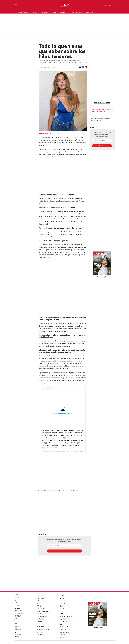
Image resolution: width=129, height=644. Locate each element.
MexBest (17, 609)
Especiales (40, 596)
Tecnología (40, 634)
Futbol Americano (42, 617)
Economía (40, 631)
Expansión (40, 626)
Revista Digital (108, 5)
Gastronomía (18, 610)
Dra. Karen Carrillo (63, 451)
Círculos (45, 12)
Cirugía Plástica (73, 491)
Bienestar (17, 617)
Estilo (39, 600)
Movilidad (62, 631)
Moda (54, 12)
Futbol (39, 613)
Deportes (40, 604)
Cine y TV (39, 605)
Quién (17, 594)
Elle (16, 623)
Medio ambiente (64, 626)
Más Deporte (41, 620)
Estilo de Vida (18, 618)
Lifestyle (39, 621)
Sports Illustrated (43, 612)
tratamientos (49, 216)
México (61, 602)
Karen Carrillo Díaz (62, 149)
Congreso (62, 604)
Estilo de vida (18, 630)
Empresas (40, 628)
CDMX (61, 605)
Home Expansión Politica (44, 629)
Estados (62, 607)
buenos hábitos (65, 366)
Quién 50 (107, 12)
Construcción (63, 615)
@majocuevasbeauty (56, 134)
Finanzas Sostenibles (66, 633)
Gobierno (62, 600)
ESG (38, 637)
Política (62, 599)
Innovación (63, 634)
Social (61, 628)
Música (39, 607)
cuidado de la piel (54, 491)
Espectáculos (23, 12)
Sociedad (62, 610)
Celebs (16, 628)
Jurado (17, 620)
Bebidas (17, 612)
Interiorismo (63, 621)
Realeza (35, 12)
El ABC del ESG (63, 636)
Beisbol (39, 615)
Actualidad (18, 635)
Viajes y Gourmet (19, 604)
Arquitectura (63, 620)
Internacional (41, 633)
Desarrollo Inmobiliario (67, 617)
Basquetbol (40, 618)
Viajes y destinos (19, 614)
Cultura (89, 12)
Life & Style (41, 599)
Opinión (39, 594)
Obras (39, 636)
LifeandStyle (63, 596)
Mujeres (17, 633)
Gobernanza (63, 629)
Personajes (18, 615)
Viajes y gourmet (76, 12)
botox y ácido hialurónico (59, 343)
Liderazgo (17, 636)
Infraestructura (64, 618)
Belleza (63, 12)
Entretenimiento (41, 602)
